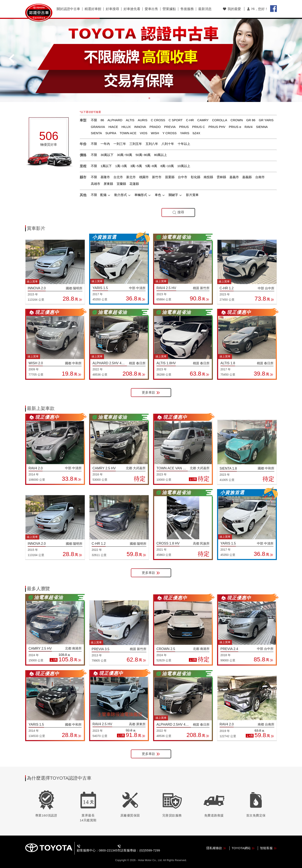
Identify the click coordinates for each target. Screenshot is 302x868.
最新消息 (205, 9)
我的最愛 (232, 9)
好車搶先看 (132, 9)
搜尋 (178, 212)
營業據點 (169, 9)
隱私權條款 (216, 848)
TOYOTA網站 (243, 848)
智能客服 (268, 848)
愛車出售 (151, 9)
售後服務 (187, 9)
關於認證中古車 (68, 9)
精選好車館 (93, 9)
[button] (149, 98)
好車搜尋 (112, 9)
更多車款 (151, 393)
